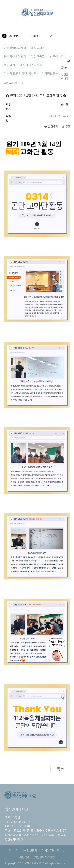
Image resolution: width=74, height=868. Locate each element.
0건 (66, 126)
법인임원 (9, 65)
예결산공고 (38, 56)
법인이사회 (57, 56)
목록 (60, 769)
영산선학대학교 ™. (34, 863)
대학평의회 (38, 48)
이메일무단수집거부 (53, 850)
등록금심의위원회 (15, 56)
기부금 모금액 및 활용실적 (20, 73)
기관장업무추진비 (15, 48)
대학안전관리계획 (31, 65)
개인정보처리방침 (45, 857)
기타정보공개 (50, 73)
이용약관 (24, 857)
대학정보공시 (29, 850)
